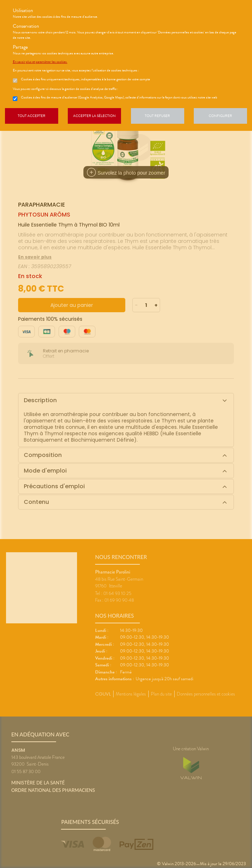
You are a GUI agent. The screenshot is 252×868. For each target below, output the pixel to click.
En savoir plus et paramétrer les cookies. (40, 62)
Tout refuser (157, 116)
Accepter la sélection (94, 116)
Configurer (220, 116)
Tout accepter (32, 116)
